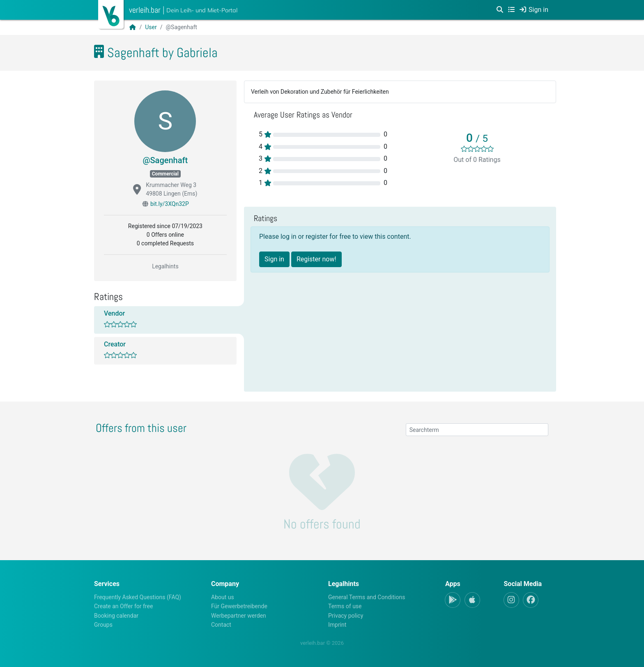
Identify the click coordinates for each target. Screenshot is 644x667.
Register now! (316, 259)
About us (223, 597)
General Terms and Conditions (367, 597)
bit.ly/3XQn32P (170, 204)
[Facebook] (531, 600)
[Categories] (511, 10)
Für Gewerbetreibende (239, 606)
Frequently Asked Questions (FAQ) (138, 597)
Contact (221, 625)
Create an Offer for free (123, 606)
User (151, 27)
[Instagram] (511, 600)
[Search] (500, 10)
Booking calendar (116, 616)
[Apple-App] (472, 600)
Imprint (337, 625)
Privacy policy (346, 616)
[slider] (477, 149)
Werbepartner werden (239, 616)
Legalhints (165, 266)
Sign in (274, 259)
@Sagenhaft (166, 160)
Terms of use (345, 606)
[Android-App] (453, 600)
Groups (103, 625)
